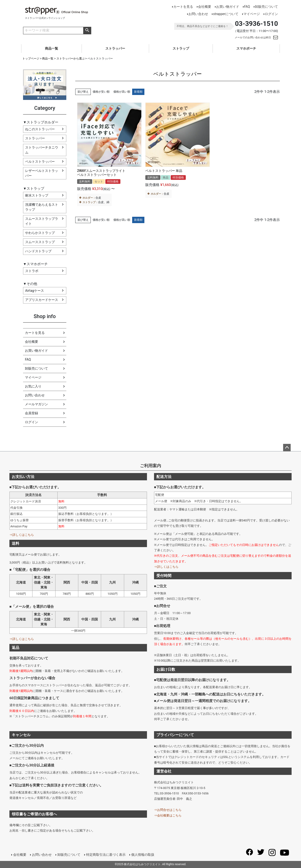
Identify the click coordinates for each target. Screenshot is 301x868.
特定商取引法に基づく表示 (106, 855)
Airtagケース (35, 291)
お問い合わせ (198, 14)
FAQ (247, 7)
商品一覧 (51, 48)
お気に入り (33, 386)
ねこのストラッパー (40, 129)
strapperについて (226, 14)
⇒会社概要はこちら (168, 815)
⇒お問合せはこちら (168, 810)
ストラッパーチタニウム (42, 150)
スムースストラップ (40, 242)
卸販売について (266, 7)
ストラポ (32, 271)
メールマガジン (36, 404)
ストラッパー (115, 48)
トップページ (31, 59)
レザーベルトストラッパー (42, 173)
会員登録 (32, 413)
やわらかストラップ (40, 233)
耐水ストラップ (37, 195)
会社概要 (205, 7)
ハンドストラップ (38, 251)
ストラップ (181, 48)
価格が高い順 (122, 92)
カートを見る (183, 7)
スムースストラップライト (42, 221)
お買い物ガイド (228, 7)
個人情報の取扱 (143, 855)
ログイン (271, 14)
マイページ (252, 14)
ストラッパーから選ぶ (71, 59)
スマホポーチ (246, 48)
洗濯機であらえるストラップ (42, 207)
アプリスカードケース (42, 300)
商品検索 (87, 31)
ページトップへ (287, 448)
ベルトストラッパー (40, 162)
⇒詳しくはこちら (22, 535)
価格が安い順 (101, 92)
